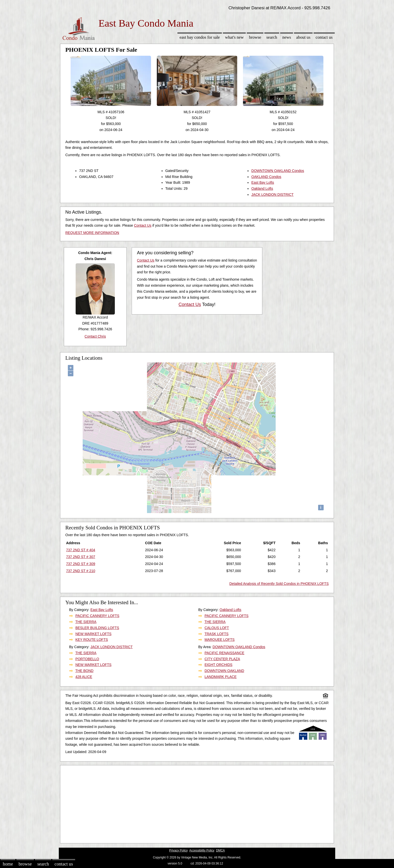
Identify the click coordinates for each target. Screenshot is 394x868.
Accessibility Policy (202, 850)
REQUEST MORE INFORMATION (92, 233)
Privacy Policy (178, 850)
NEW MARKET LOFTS (93, 634)
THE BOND (84, 671)
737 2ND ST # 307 (81, 557)
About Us (303, 37)
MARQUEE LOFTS (220, 640)
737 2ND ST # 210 (81, 571)
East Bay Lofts (263, 182)
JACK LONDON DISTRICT (272, 195)
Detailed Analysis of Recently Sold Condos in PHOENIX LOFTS (279, 584)
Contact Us (324, 37)
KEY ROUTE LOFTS (92, 640)
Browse (255, 37)
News (287, 37)
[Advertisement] (197, 803)
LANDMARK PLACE (221, 677)
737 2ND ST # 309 (81, 564)
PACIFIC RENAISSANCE (224, 653)
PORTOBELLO (87, 659)
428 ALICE (84, 677)
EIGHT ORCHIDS (218, 665)
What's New (234, 37)
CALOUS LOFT (217, 628)
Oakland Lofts (262, 189)
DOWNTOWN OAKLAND (224, 671)
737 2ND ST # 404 (81, 550)
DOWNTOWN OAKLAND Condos (278, 171)
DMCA (220, 850)
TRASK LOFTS (217, 634)
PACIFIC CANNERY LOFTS (97, 616)
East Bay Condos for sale (200, 37)
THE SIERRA (86, 622)
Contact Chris (95, 336)
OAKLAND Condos (266, 177)
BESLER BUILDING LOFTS (97, 628)
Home (8, 864)
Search (272, 37)
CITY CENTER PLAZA (222, 659)
